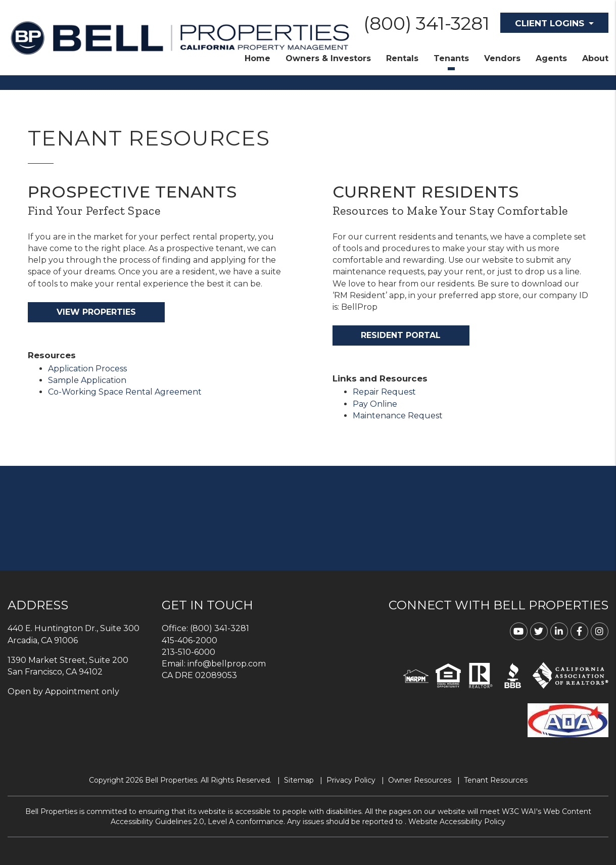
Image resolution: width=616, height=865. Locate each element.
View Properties (96, 312)
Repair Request (384, 392)
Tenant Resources (496, 780)
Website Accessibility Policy (457, 822)
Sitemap (299, 780)
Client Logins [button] (550, 23)
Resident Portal (401, 335)
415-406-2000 (189, 640)
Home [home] (257, 58)
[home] (180, 37)
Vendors (502, 58)
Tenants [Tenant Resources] (451, 58)
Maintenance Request (398, 416)
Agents (551, 58)
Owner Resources (420, 780)
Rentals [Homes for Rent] (402, 58)
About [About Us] (595, 58)
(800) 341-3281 (427, 23)
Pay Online (375, 404)
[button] (519, 631)
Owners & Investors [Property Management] (328, 58)
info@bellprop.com (227, 664)
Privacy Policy (351, 780)
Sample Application (87, 380)
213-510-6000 (188, 652)
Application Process (87, 369)
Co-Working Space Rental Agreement (125, 392)
